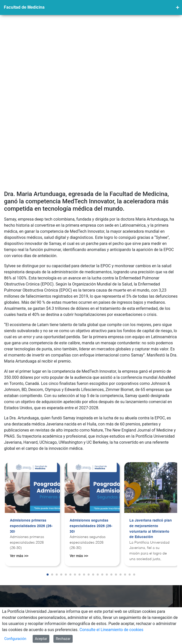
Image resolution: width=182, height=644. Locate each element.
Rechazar (63, 639)
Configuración (15, 639)
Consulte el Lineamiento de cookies (111, 630)
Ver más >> (19, 498)
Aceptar (41, 639)
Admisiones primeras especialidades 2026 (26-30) (31, 468)
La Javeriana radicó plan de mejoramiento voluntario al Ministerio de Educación (151, 471)
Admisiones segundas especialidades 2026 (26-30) (91, 468)
